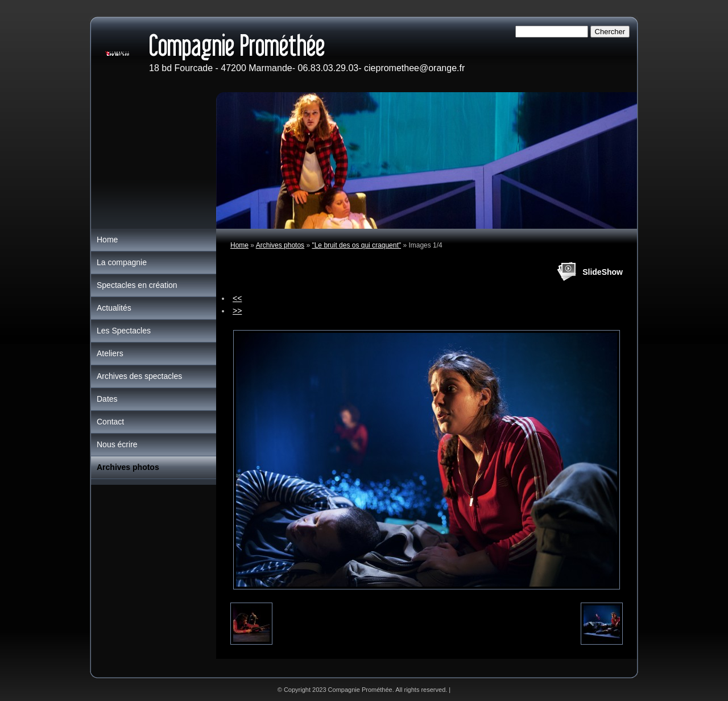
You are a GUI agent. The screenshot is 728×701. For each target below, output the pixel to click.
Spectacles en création (137, 285)
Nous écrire (117, 444)
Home (239, 245)
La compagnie (122, 262)
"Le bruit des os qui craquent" (356, 245)
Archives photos (280, 245)
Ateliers (110, 353)
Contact (110, 422)
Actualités (114, 308)
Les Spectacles (124, 331)
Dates (107, 399)
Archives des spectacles (139, 376)
